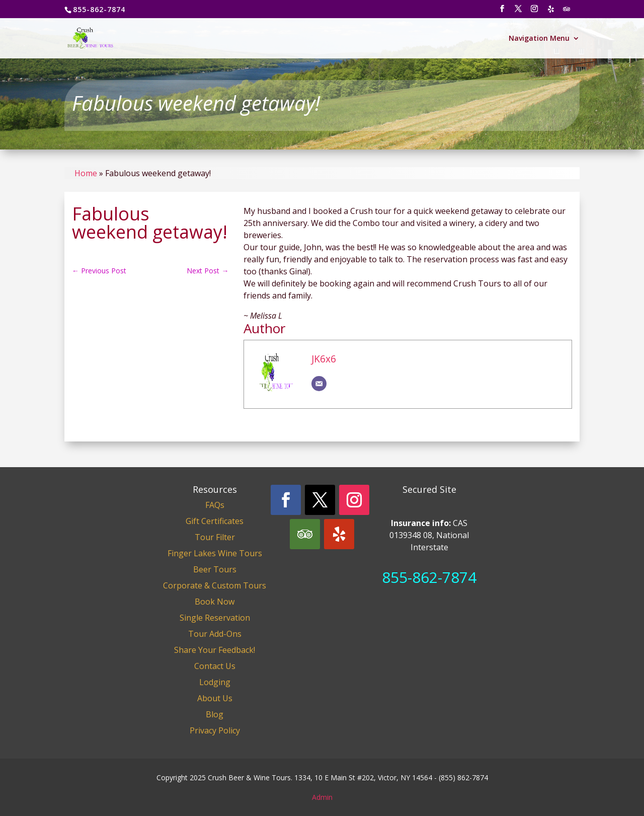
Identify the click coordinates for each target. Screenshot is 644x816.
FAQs (215, 505)
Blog (215, 714)
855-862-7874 (429, 577)
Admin (322, 797)
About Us (215, 698)
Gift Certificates (215, 521)
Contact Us (215, 666)
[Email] (319, 384)
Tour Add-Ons (215, 634)
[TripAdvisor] (567, 12)
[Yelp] (551, 12)
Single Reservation (215, 618)
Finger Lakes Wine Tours (215, 553)
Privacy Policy (215, 730)
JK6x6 (324, 359)
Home (86, 173)
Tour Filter (215, 537)
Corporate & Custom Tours (215, 585)
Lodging (215, 682)
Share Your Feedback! (215, 650)
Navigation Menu (539, 39)
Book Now (215, 602)
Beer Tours (215, 569)
